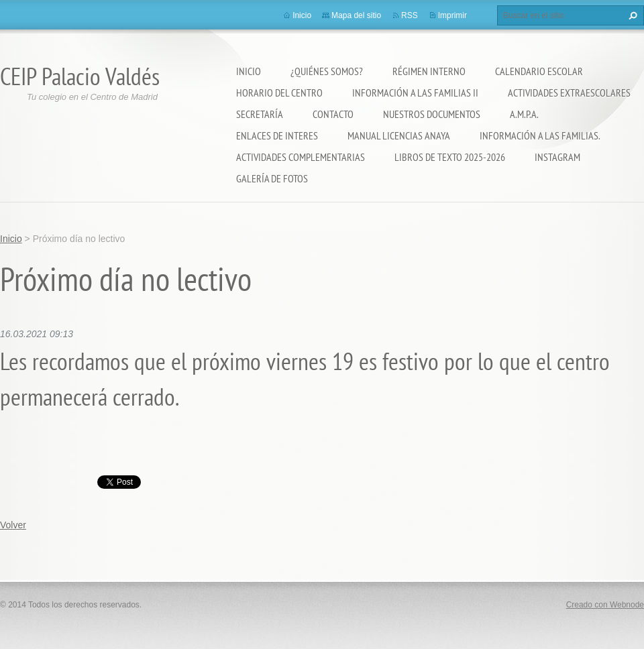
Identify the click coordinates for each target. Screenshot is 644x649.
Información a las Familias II (415, 93)
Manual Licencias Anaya (399, 135)
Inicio (249, 71)
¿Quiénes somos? (327, 71)
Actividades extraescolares (569, 93)
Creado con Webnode (605, 605)
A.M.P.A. (524, 114)
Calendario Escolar (539, 71)
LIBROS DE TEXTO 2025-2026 (450, 157)
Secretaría (260, 114)
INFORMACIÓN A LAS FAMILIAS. (540, 135)
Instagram (557, 157)
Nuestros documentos (432, 114)
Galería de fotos (272, 178)
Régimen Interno (429, 71)
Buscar (631, 15)
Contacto (333, 114)
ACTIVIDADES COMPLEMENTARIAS (301, 157)
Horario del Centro (279, 93)
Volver (13, 525)
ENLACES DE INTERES (277, 135)
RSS (410, 15)
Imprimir (452, 15)
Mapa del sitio (356, 15)
